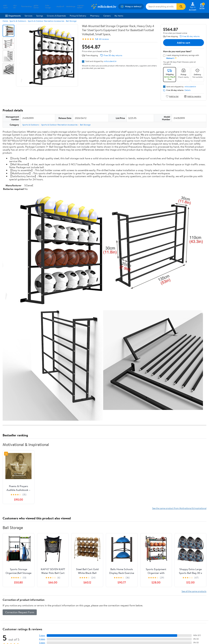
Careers (107, 16)
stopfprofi (60, 6)
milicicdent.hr (110, 61)
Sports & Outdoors (18, 21)
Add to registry (193, 96)
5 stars (42, 635)
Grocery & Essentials (56, 16)
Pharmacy (95, 16)
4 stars (42, 639)
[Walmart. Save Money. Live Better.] (104, 7)
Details (188, 90)
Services (28, 16)
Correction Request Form (20, 612)
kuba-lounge (48, 6)
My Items (119, 16)
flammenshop (26, 6)
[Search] (181, 7)
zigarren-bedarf (81, 6)
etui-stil (15, 6)
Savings (40, 16)
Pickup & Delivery (78, 16)
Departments (13, 16)
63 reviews (104, 39)
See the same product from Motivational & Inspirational (179, 508)
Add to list (172, 96)
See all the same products (194, 591)
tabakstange (71, 6)
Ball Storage (71, 21)
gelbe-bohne (36, 6)
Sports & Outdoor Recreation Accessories (46, 21)
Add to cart (184, 43)
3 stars (42, 643)
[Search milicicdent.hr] (161, 7)
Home (5, 21)
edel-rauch (5, 6)
